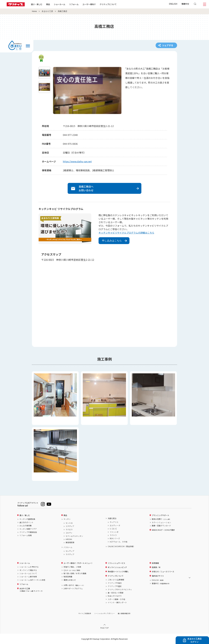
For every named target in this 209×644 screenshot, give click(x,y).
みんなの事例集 (26, 526)
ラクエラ (69, 530)
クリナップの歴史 (115, 586)
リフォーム (74, 4)
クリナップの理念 (115, 583)
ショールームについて (28, 573)
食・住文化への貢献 (116, 593)
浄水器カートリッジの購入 (118, 572)
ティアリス (114, 522)
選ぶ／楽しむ (25, 515)
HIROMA (69, 539)
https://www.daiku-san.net (77, 161)
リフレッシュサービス (116, 563)
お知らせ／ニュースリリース (163, 572)
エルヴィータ (115, 525)
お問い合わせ (74, 585)
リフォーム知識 (26, 535)
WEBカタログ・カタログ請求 (163, 530)
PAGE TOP (105, 628)
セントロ (69, 523)
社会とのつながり (115, 596)
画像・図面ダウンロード (161, 526)
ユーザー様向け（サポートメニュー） (78, 563)
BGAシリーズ (115, 538)
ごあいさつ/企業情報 (116, 580)
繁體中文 (185, 4)
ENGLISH (173, 4)
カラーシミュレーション (161, 522)
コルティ (69, 533)
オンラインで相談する (28, 570)
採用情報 (155, 563)
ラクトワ (113, 535)
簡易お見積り (161, 519)
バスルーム (68, 547)
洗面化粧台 (112, 518)
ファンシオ (114, 532)
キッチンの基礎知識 (27, 519)
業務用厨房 (70, 542)
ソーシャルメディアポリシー (105, 613)
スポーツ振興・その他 (116, 599)
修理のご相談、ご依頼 (72, 567)
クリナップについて (108, 4)
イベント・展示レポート (117, 602)
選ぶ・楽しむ (37, 4)
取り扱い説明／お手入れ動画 (75, 573)
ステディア (70, 526)
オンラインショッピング (117, 567)
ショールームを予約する (29, 567)
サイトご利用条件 (85, 613)
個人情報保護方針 (124, 613)
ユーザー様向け (89, 4)
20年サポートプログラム (73, 589)
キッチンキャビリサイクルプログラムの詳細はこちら (126, 233)
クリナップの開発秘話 (28, 532)
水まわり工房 (47, 11)
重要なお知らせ (70, 580)
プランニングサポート (161, 515)
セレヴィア (70, 551)
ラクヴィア (70, 554)
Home (34, 11)
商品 (65, 515)
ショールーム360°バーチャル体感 (32, 580)
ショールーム (60, 4)
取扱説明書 (68, 577)
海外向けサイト (158, 576)
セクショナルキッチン (74, 536)
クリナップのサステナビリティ (120, 590)
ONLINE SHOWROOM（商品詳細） (121, 546)
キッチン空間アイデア (28, 529)
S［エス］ (114, 529)
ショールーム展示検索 (28, 577)
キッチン (67, 519)
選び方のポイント (26, 522)
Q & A (72, 570)
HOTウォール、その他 (119, 542)
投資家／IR (156, 567)
